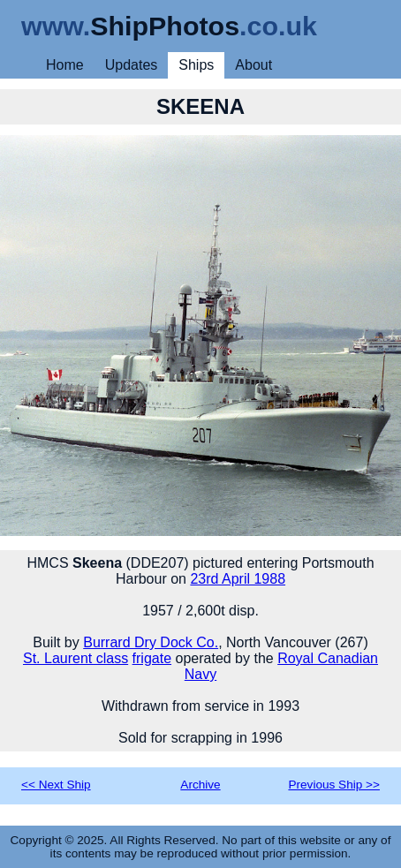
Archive (200, 785)
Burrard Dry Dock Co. (151, 642)
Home (65, 65)
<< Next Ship (56, 785)
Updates (132, 65)
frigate (152, 658)
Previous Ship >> (334, 785)
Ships (196, 65)
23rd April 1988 (238, 579)
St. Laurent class (76, 658)
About (253, 65)
